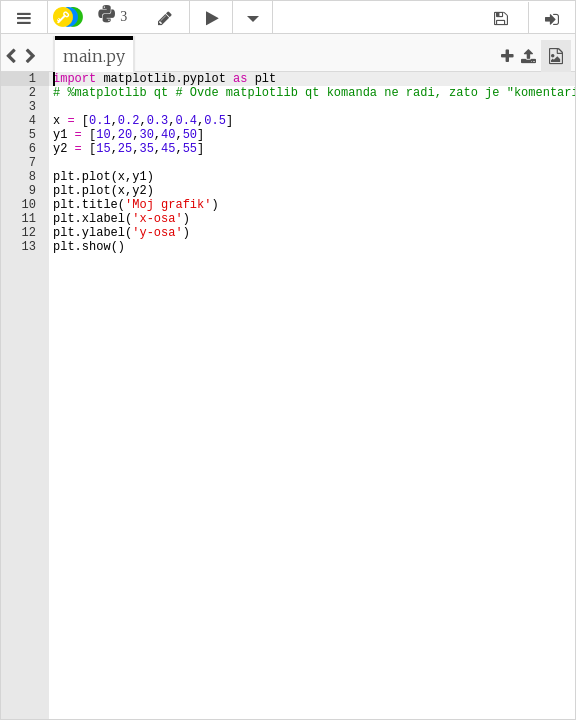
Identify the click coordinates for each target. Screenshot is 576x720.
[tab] (94, 56)
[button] (24, 18)
